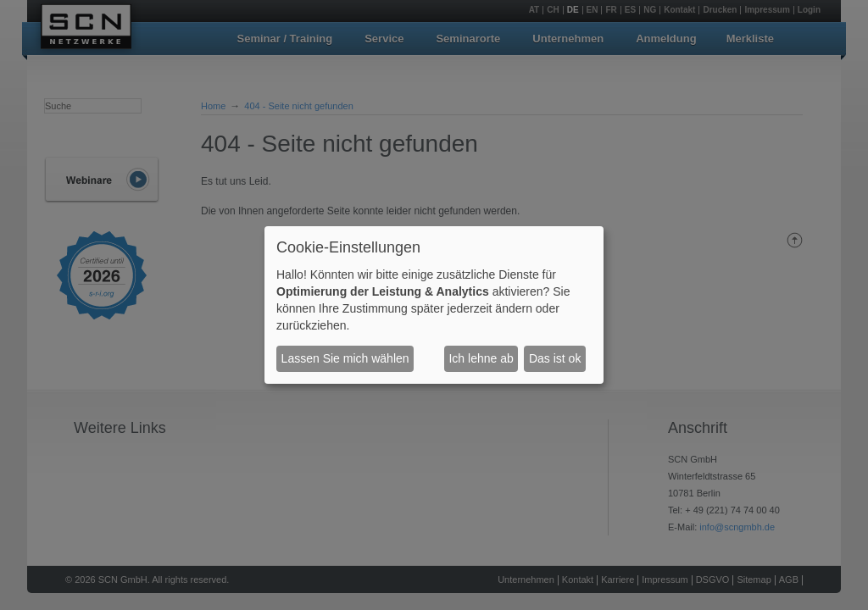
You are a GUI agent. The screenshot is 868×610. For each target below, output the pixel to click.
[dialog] (434, 305)
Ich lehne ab (481, 358)
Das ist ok (555, 358)
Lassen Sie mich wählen (345, 358)
